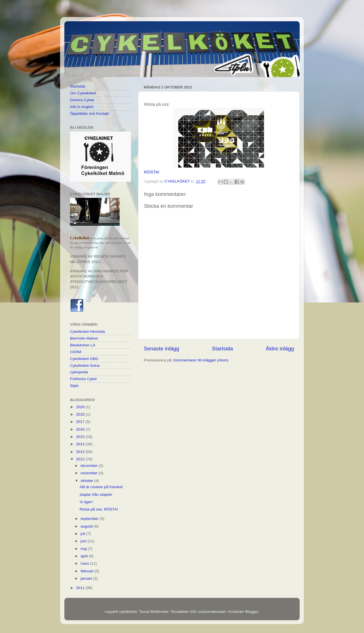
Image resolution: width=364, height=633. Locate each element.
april (85, 556)
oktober (87, 481)
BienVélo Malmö (84, 338)
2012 (81, 459)
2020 (81, 407)
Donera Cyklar (82, 100)
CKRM (76, 352)
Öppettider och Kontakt (90, 114)
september (90, 519)
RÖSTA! (152, 172)
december (90, 466)
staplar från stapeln (96, 495)
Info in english (82, 107)
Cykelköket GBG (84, 359)
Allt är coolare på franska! (101, 487)
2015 (81, 437)
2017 (81, 422)
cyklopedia (79, 372)
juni (84, 541)
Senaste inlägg (161, 349)
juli (83, 534)
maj (84, 549)
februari (88, 571)
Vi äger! (86, 502)
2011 (81, 588)
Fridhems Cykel (83, 379)
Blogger (252, 612)
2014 (81, 444)
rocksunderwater (212, 612)
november (90, 473)
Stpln (74, 386)
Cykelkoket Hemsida (87, 332)
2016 (81, 429)
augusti (87, 526)
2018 (81, 414)
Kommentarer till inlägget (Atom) (201, 360)
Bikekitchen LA (83, 345)
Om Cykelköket (83, 93)
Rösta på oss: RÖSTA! (99, 509)
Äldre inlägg (280, 349)
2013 (81, 452)
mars (85, 563)
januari (87, 578)
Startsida (222, 349)
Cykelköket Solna (85, 366)
